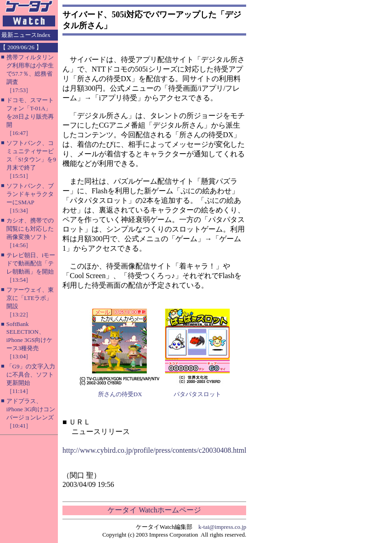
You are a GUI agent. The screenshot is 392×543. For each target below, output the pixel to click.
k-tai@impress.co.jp (222, 527)
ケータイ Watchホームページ (154, 510)
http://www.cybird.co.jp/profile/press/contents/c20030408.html (154, 450)
